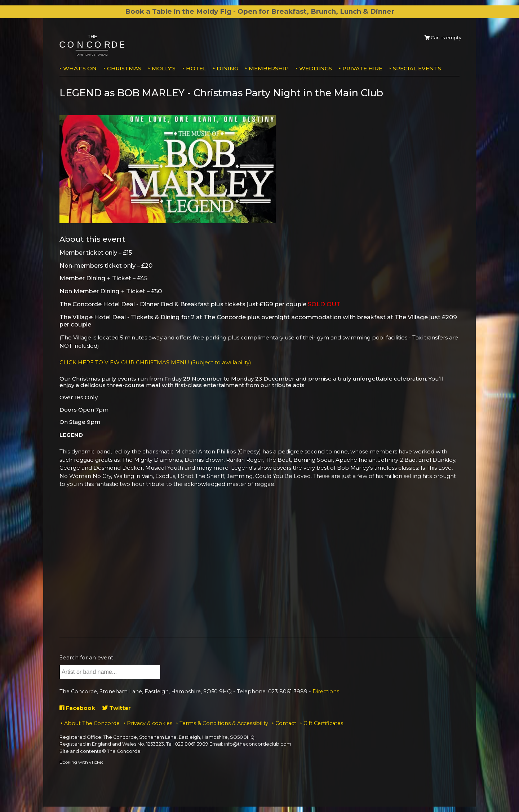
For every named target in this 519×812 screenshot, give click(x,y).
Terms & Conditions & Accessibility (224, 723)
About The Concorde (92, 723)
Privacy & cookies (150, 723)
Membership (269, 68)
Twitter (117, 708)
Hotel (196, 68)
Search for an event (86, 657)
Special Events (417, 68)
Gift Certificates (323, 723)
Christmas (124, 68)
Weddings (316, 68)
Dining (227, 68)
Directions (326, 692)
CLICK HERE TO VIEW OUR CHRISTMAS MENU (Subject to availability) (155, 362)
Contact (286, 723)
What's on (80, 68)
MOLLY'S (164, 68)
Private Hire (362, 68)
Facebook (77, 708)
